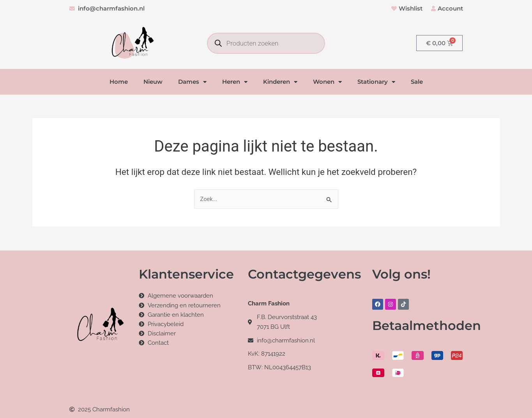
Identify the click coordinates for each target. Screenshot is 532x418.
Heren (235, 82)
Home (119, 82)
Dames (192, 82)
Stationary (376, 82)
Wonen (327, 82)
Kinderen (280, 82)
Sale (417, 82)
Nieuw (153, 82)
